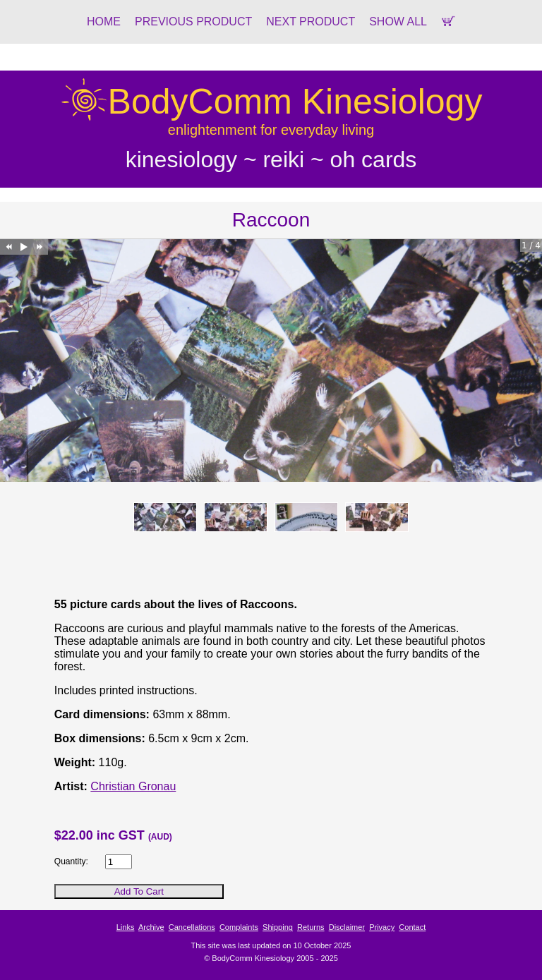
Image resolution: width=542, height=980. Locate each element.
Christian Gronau (133, 786)
